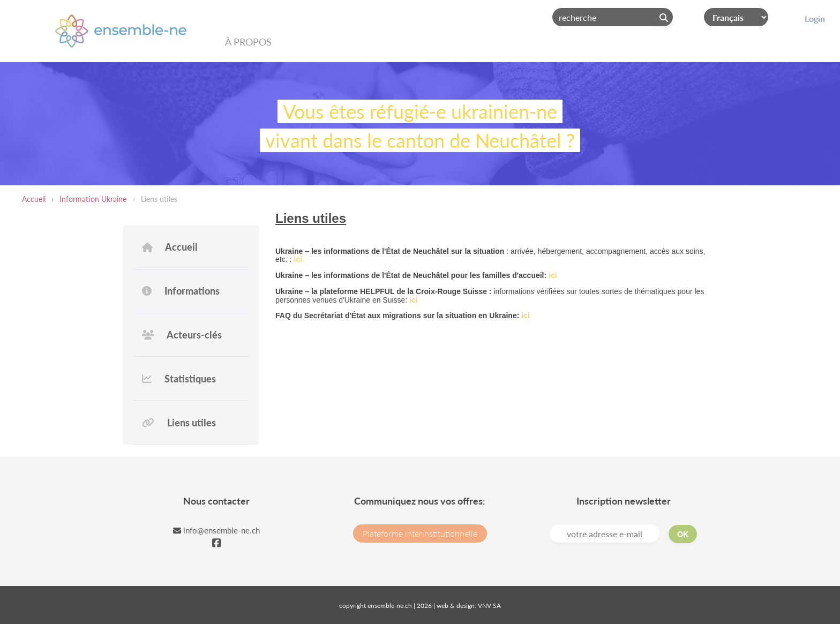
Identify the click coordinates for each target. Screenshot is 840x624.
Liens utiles (179, 423)
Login (815, 18)
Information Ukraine (93, 199)
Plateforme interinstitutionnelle (420, 533)
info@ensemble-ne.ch (216, 530)
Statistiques (179, 379)
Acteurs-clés (182, 335)
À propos (248, 42)
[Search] (613, 17)
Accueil (34, 199)
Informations (181, 291)
